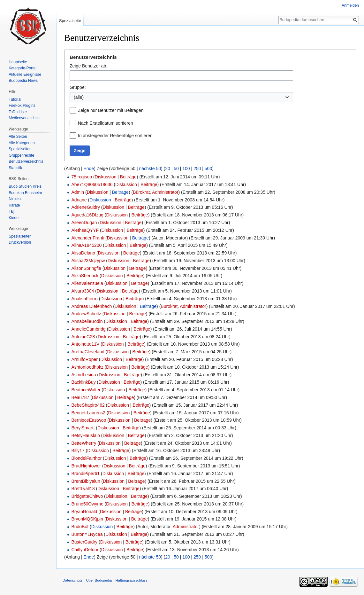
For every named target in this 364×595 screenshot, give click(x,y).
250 (197, 168)
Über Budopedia (99, 580)
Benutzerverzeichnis (26, 161)
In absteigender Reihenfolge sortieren (115, 136)
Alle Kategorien (22, 143)
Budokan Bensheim (25, 193)
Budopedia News (23, 81)
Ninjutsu (15, 199)
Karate (14, 205)
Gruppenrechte (21, 155)
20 (168, 168)
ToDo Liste (18, 112)
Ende (89, 168)
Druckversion (20, 242)
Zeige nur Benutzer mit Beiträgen (111, 110)
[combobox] (181, 75)
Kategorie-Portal (23, 68)
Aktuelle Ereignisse (25, 74)
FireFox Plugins (22, 106)
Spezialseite (70, 21)
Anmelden (350, 5)
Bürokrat (141, 192)
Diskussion (106, 177)
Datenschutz (72, 580)
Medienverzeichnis (24, 118)
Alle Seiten (18, 137)
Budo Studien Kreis (25, 186)
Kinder (14, 218)
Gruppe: (78, 87)
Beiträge (128, 177)
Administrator (165, 192)
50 (176, 168)
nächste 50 (150, 168)
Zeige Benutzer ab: (88, 66)
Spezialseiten (20, 149)
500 (208, 168)
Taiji (12, 211)
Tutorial (15, 99)
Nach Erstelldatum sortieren (106, 123)
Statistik (15, 168)
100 (186, 168)
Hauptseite (18, 62)
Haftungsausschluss (131, 580)
